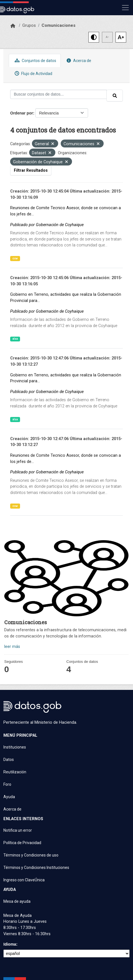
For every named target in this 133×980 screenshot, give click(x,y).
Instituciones (15, 747)
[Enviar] (115, 96)
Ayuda (9, 797)
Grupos (29, 25)
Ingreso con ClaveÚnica (24, 880)
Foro (7, 784)
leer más (12, 647)
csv (15, 258)
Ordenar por (22, 113)
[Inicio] (13, 26)
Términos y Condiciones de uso (31, 855)
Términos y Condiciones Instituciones (36, 868)
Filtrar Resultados (31, 170)
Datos (9, 760)
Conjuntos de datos (35, 60)
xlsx (15, 339)
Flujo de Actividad (33, 73)
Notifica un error (18, 830)
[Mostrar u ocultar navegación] (125, 8)
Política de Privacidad (22, 843)
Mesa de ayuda (17, 901)
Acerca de (78, 60)
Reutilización (15, 772)
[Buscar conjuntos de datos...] (58, 94)
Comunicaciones (58, 25)
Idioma (10, 944)
